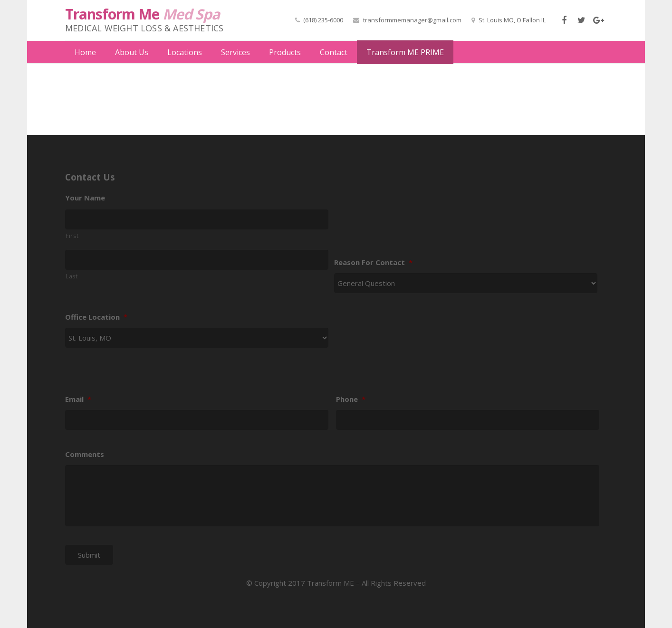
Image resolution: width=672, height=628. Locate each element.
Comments (85, 440)
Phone (351, 385)
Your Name (85, 183)
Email (78, 385)
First (72, 221)
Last (72, 262)
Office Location (96, 303)
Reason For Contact (373, 248)
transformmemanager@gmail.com (412, 20)
